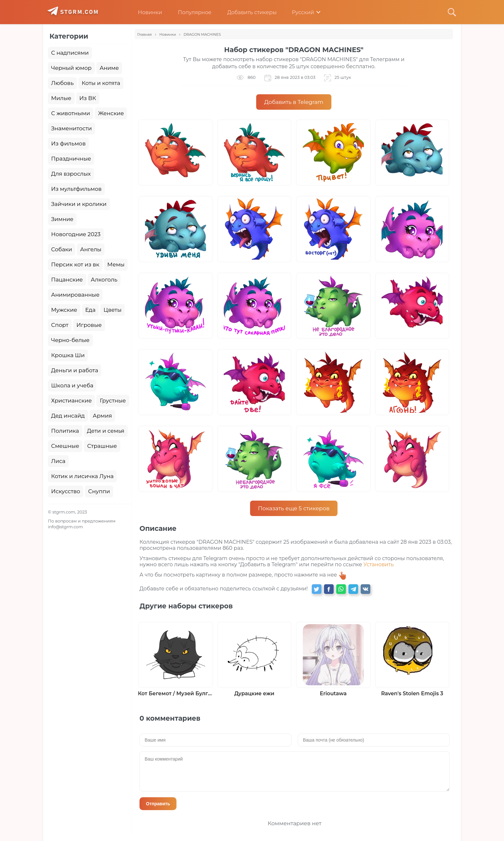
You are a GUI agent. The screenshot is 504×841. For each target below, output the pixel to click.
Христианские (71, 401)
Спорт (60, 325)
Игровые (89, 325)
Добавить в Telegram (294, 102)
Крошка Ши (68, 355)
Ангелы (91, 249)
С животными (71, 113)
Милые (61, 98)
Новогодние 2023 (76, 234)
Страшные (102, 446)
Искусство (66, 491)
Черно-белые (70, 340)
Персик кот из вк (75, 264)
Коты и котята (101, 83)
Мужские (64, 310)
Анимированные (75, 295)
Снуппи (99, 491)
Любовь (62, 83)
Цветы (113, 310)
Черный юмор (71, 68)
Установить (379, 564)
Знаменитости (72, 128)
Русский (298, 12)
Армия (103, 416)
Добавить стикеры (247, 12)
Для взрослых (71, 174)
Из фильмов (68, 143)
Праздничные (71, 159)
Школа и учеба (72, 385)
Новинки (145, 12)
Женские (111, 113)
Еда (90, 310)
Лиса (58, 461)
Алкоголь (104, 280)
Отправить (158, 804)
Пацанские (67, 280)
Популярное (190, 12)
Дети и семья (106, 431)
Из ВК (88, 98)
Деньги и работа (75, 370)
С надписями (70, 53)
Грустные (113, 401)
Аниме (109, 68)
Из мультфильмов (76, 189)
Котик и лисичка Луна (82, 476)
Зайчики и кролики (79, 204)
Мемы (116, 264)
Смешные (65, 446)
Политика (65, 431)
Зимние (62, 219)
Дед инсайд (68, 416)
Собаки (62, 249)
